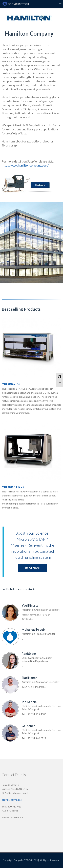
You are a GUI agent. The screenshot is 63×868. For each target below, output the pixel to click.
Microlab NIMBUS (13, 487)
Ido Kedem (29, 702)
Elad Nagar (29, 678)
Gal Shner (28, 726)
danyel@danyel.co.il (12, 800)
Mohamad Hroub (33, 630)
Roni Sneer (29, 654)
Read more (32, 568)
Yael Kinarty (30, 605)
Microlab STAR (11, 384)
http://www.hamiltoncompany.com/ (25, 165)
